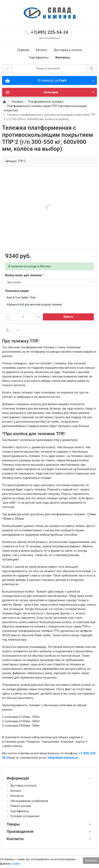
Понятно (91, 861)
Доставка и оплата (68, 50)
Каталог (41, 50)
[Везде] (7, 69)
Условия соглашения (25, 816)
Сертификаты (39, 57)
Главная (23, 50)
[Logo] (50, 13)
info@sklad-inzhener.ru (63, 758)
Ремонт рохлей (21, 806)
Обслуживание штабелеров (29, 801)
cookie (15, 864)
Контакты (63, 57)
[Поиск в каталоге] (49, 69)
